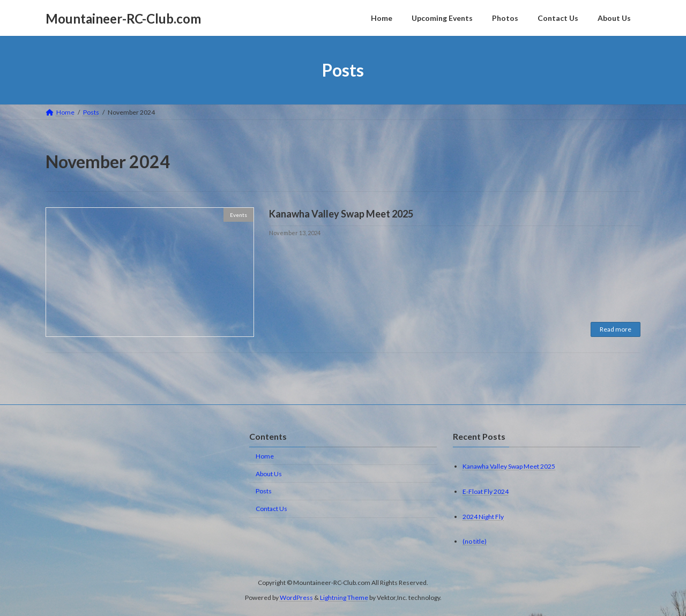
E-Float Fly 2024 (486, 491)
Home (265, 456)
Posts (264, 491)
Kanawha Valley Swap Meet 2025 (341, 214)
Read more (616, 329)
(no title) (475, 541)
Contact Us (271, 509)
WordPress (296, 598)
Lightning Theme (344, 598)
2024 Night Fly (483, 516)
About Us (269, 474)
